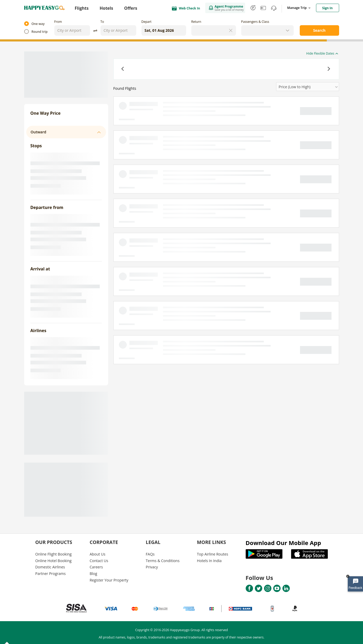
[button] (123, 69)
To (102, 22)
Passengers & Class (255, 22)
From (58, 22)
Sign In (328, 8)
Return (196, 22)
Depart (147, 22)
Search (319, 30)
